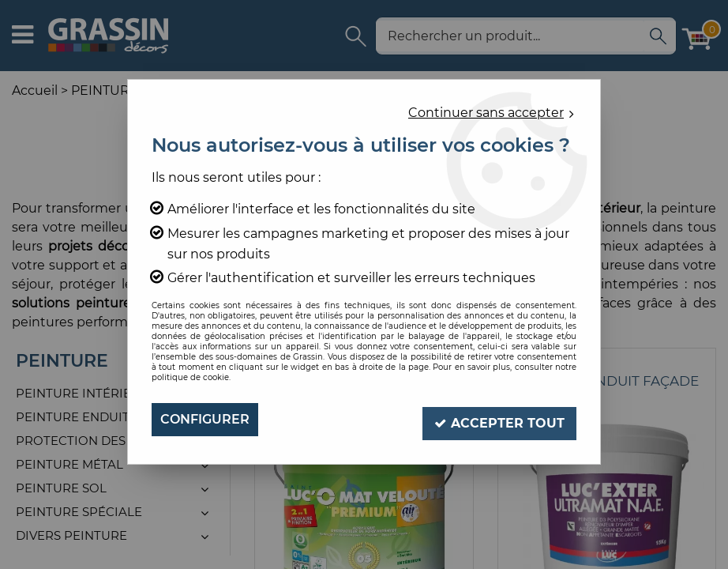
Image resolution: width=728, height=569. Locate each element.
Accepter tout (499, 419)
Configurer (205, 419)
